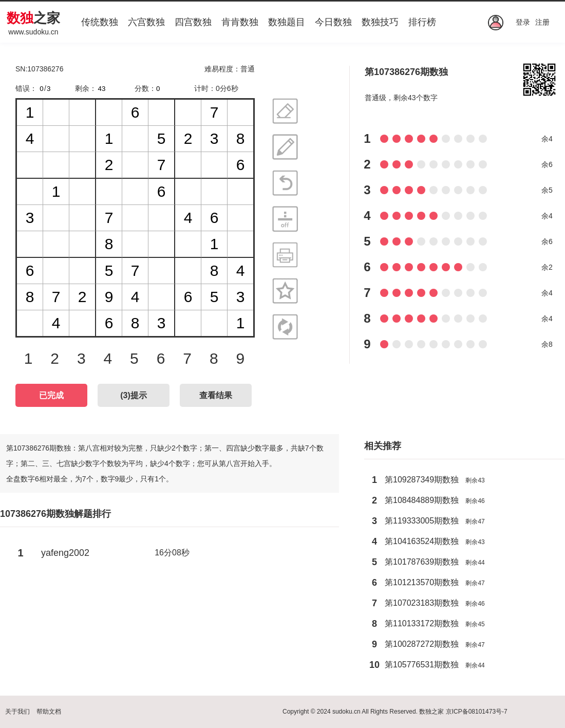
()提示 (134, 395)
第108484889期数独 (422, 500)
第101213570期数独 (422, 582)
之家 (33, 18)
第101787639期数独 (422, 562)
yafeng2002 (65, 553)
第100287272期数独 (422, 644)
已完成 (51, 395)
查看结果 (216, 395)
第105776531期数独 (422, 665)
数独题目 (287, 22)
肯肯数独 (240, 22)
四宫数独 (193, 22)
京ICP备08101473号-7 (477, 712)
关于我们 (17, 712)
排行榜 (422, 22)
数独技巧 (380, 22)
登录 (523, 22)
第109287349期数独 (422, 480)
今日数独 (333, 22)
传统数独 (100, 22)
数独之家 (431, 712)
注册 (542, 22)
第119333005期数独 (422, 521)
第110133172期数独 (422, 623)
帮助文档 (49, 712)
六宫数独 (146, 22)
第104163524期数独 (422, 541)
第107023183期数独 (422, 603)
